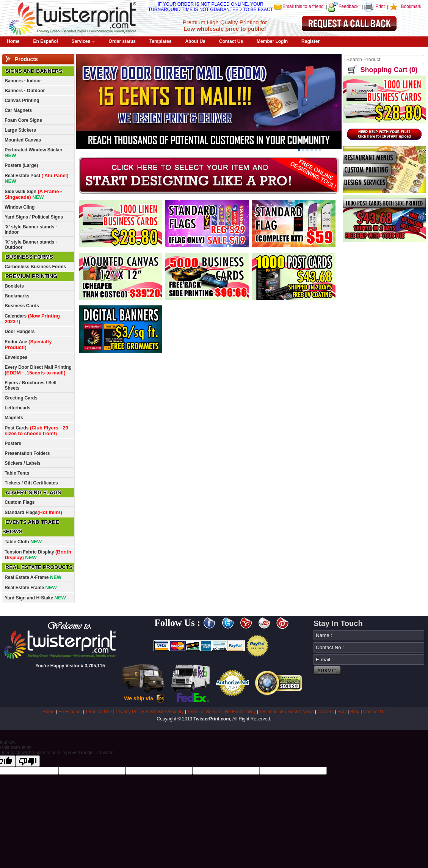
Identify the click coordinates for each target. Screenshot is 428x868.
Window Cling (20, 207)
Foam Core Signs (23, 120)
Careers (326, 712)
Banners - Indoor (23, 81)
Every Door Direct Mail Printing (38, 370)
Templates (160, 41)
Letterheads (17, 408)
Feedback (349, 6)
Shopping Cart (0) (389, 70)
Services (83, 41)
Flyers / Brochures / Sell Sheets (31, 385)
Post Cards (36, 431)
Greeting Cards (21, 398)
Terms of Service (204, 712)
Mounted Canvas (23, 140)
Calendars (32, 319)
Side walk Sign (33, 194)
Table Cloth (23, 542)
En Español (46, 41)
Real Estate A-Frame (33, 577)
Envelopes (16, 357)
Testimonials (272, 712)
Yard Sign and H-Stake (35, 598)
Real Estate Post (36, 178)
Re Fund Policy (240, 712)
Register (310, 41)
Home (13, 41)
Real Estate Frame (31, 587)
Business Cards (22, 306)
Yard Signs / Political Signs (34, 217)
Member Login (272, 41)
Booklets (14, 286)
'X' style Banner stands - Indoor (31, 230)
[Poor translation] (28, 761)
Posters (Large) (21, 165)
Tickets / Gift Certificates (31, 483)
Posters (13, 443)
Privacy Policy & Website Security (150, 712)
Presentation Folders (27, 453)
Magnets (14, 418)
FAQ (342, 712)
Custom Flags (20, 502)
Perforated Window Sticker (34, 153)
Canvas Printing (22, 101)
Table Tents (17, 473)
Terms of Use (99, 712)
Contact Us (231, 41)
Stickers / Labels (23, 463)
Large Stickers (20, 130)
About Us (195, 41)
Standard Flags (33, 512)
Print (380, 6)
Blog (355, 712)
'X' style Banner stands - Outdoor (31, 245)
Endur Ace (28, 344)
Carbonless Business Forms (35, 267)
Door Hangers (20, 332)
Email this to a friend (303, 6)
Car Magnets (18, 110)
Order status (122, 41)
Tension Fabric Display (38, 555)
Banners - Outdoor (25, 91)
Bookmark (411, 6)
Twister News (300, 712)
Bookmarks (17, 296)
